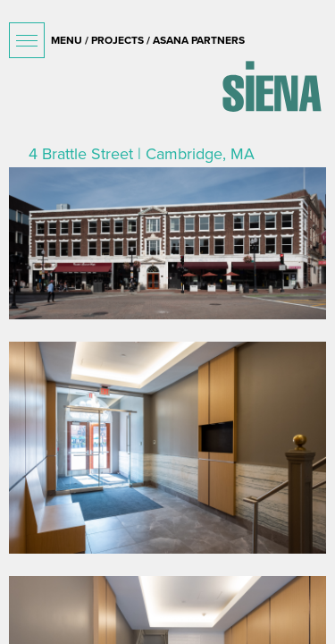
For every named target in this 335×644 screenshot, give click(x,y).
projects (117, 40)
